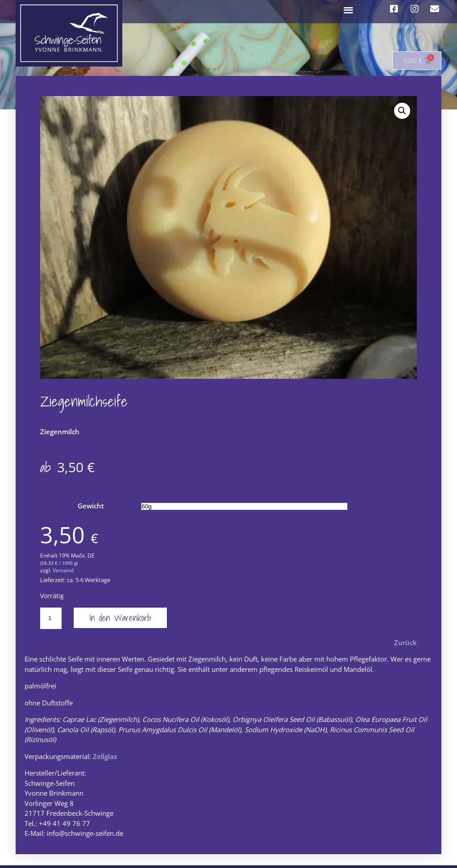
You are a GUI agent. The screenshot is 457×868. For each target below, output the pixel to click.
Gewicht (91, 508)
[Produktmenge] (51, 621)
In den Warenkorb (120, 620)
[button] (349, 10)
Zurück (405, 645)
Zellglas (105, 759)
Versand (63, 573)
